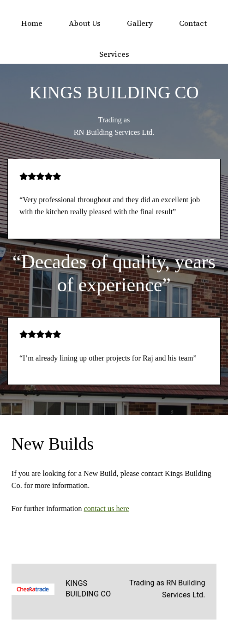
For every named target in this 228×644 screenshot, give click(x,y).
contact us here (107, 509)
